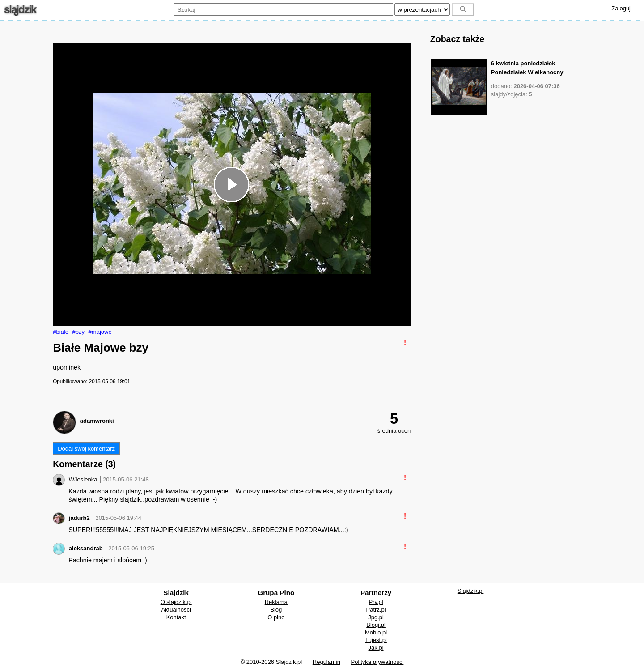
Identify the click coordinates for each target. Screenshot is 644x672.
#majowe (100, 332)
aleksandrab (86, 548)
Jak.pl (376, 648)
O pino (276, 617)
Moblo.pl (376, 632)
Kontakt (176, 617)
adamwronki (97, 421)
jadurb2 (79, 518)
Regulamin (326, 662)
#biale (61, 332)
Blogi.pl (376, 625)
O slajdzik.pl (176, 602)
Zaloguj (621, 8)
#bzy (78, 332)
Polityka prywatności (377, 662)
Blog (276, 610)
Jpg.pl (376, 617)
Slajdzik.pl (471, 591)
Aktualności (176, 610)
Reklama (276, 602)
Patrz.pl (376, 610)
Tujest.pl (376, 640)
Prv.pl (376, 602)
